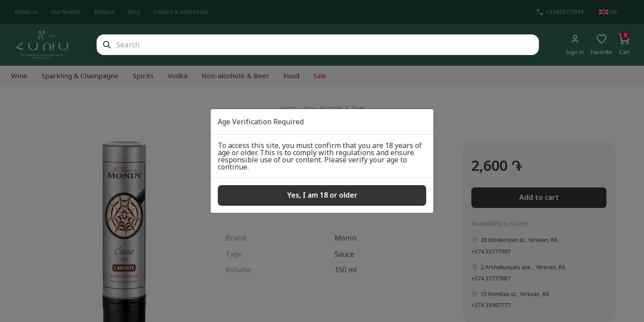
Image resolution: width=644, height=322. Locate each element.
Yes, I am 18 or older (322, 195)
